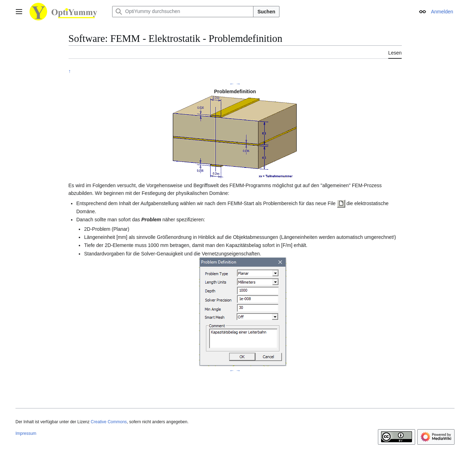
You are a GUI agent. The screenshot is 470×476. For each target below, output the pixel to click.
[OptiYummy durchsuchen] (183, 12)
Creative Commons (109, 422)
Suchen (266, 12)
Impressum (26, 433)
